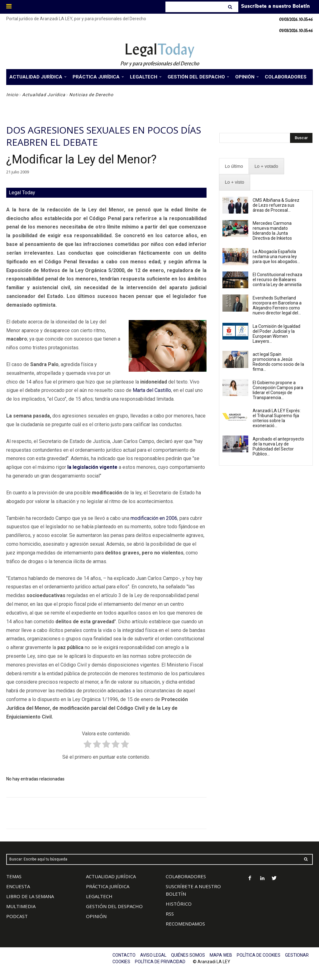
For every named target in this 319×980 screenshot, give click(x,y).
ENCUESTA (18, 886)
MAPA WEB (221, 955)
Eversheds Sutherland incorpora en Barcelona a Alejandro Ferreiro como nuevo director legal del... (277, 305)
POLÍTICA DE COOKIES (259, 955)
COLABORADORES (186, 876)
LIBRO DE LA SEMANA (30, 896)
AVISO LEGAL (153, 955)
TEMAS (14, 876)
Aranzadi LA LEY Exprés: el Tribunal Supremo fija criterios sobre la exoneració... (277, 418)
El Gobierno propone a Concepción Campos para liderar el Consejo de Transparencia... (278, 390)
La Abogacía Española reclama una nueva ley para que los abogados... (276, 257)
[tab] (234, 166)
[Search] (231, 7)
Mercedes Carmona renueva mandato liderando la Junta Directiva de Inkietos (272, 231)
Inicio (12, 95)
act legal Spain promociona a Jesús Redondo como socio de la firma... (278, 362)
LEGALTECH (99, 896)
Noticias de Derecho (91, 95)
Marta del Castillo (152, 390)
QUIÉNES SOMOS (188, 955)
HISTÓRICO (179, 904)
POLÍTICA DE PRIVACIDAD (160, 962)
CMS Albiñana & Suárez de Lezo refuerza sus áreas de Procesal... (276, 205)
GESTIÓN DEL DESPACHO (114, 906)
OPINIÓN (96, 916)
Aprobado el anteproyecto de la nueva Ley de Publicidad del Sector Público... (278, 446)
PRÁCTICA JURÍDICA (108, 886)
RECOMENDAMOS (185, 924)
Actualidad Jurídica (44, 95)
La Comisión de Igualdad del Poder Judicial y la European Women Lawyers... (276, 334)
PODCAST (17, 916)
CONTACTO (124, 955)
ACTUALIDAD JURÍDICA (111, 876)
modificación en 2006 (154, 518)
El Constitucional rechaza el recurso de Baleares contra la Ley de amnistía (277, 280)
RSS (170, 914)
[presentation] (234, 166)
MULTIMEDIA (21, 906)
